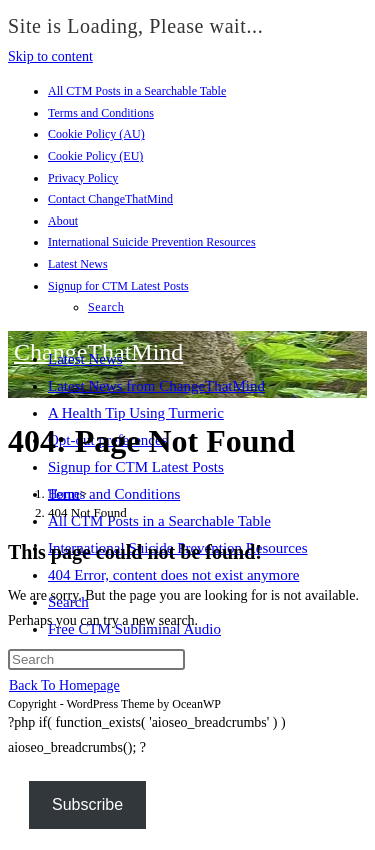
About (63, 221)
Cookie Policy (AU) (96, 134)
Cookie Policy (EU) (95, 156)
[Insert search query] (96, 659)
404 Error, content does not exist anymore (173, 575)
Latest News (78, 264)
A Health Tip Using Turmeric (136, 413)
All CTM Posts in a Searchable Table (137, 91)
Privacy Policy (83, 178)
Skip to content (50, 56)
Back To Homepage (64, 685)
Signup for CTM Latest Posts (118, 286)
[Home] (64, 493)
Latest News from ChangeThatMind (156, 386)
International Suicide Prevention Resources (152, 242)
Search (106, 307)
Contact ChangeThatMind (110, 199)
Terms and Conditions (101, 113)
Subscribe (87, 804)
